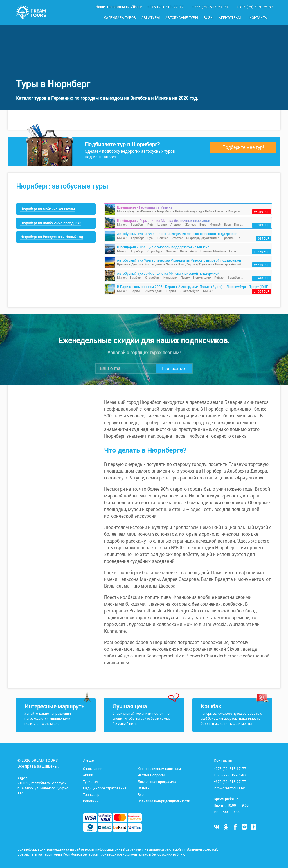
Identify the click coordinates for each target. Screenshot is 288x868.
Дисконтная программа (157, 781)
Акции (88, 775)
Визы (208, 17)
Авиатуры (151, 17)
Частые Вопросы (151, 775)
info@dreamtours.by (229, 788)
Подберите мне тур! (243, 147)
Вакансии (91, 801)
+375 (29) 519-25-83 (255, 7)
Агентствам (230, 17)
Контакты (258, 17)
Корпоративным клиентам (159, 769)
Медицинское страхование (105, 788)
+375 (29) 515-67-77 (211, 7)
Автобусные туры (182, 17)
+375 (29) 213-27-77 (166, 7)
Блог (141, 794)
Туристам (91, 781)
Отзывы (144, 788)
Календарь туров (120, 17)
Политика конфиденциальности (164, 801)
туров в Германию (54, 98)
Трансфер (91, 794)
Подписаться (174, 368)
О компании (93, 769)
